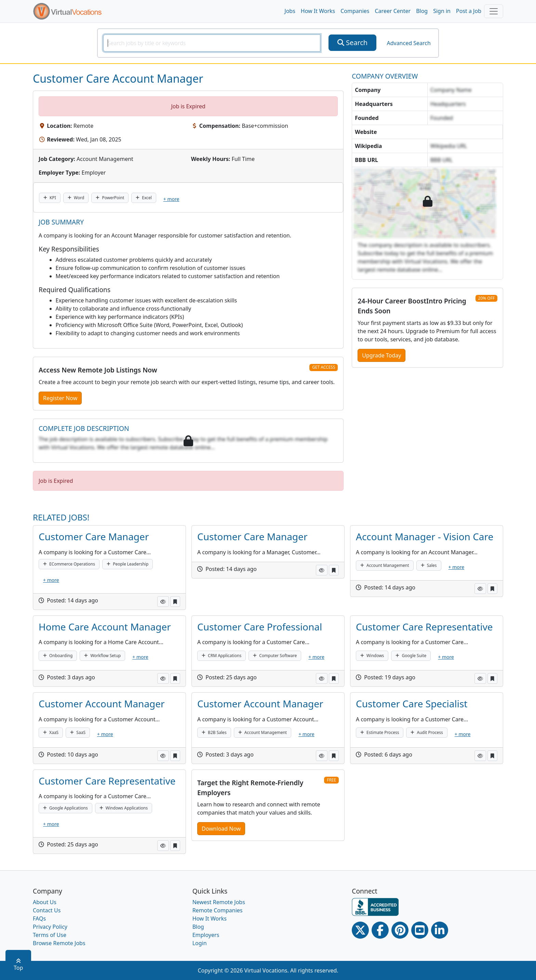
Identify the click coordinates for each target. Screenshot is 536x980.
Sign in (442, 11)
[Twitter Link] (360, 930)
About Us (45, 902)
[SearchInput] (212, 43)
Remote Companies (218, 910)
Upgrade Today (381, 355)
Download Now (221, 829)
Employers (206, 935)
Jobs (290, 11)
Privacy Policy (50, 927)
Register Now (60, 398)
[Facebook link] (380, 930)
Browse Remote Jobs (59, 943)
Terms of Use (50, 935)
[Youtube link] (420, 930)
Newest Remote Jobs (219, 902)
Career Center (393, 11)
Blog (422, 11)
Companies (355, 11)
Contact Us (47, 910)
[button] (163, 602)
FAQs (39, 918)
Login (200, 943)
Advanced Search (408, 43)
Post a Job (469, 11)
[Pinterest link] (400, 930)
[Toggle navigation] (494, 11)
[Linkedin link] (440, 930)
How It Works (318, 11)
